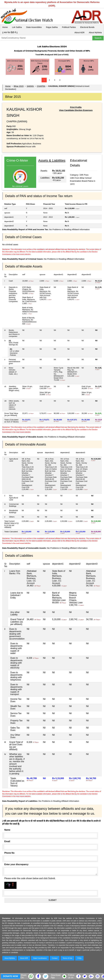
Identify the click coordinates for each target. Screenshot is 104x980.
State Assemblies (34, 27)
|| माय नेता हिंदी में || (10, 32)
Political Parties (69, 27)
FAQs (79, 958)
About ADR (79, 32)
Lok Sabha (17, 27)
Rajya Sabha (52, 27)
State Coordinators (40, 958)
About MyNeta (95, 32)
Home (5, 27)
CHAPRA (41, 86)
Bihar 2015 (19, 86)
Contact (55, 958)
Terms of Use (68, 958)
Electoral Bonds (87, 27)
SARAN (30, 86)
